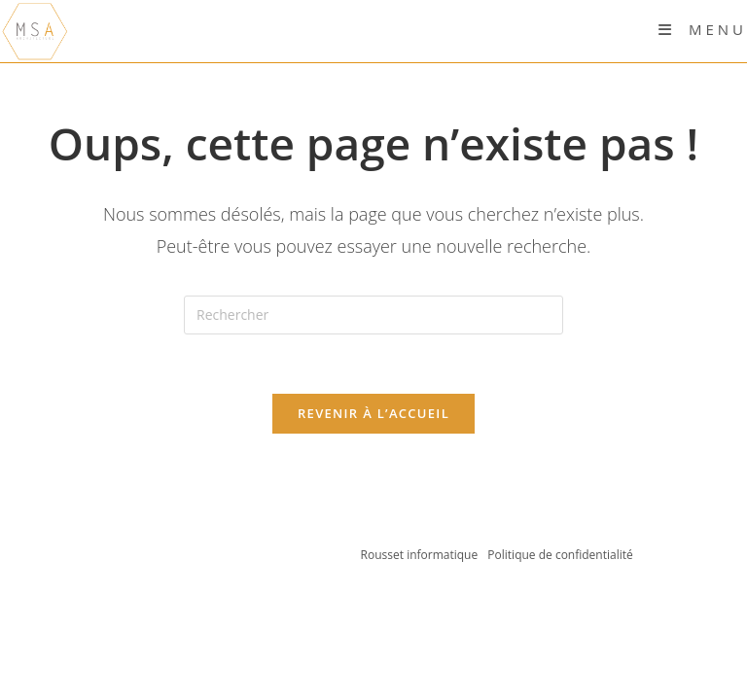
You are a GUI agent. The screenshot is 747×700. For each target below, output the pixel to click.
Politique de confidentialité (560, 555)
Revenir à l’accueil (373, 413)
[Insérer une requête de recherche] (373, 315)
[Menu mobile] (703, 29)
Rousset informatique (421, 555)
